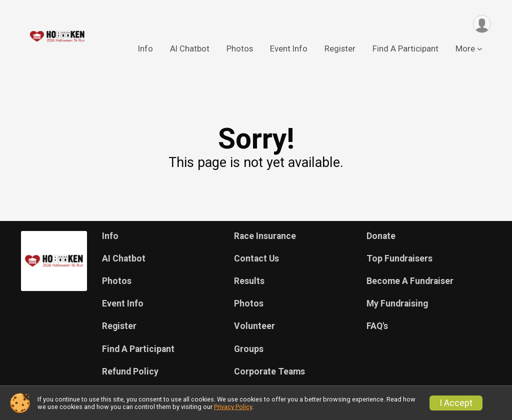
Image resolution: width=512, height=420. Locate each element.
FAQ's (377, 326)
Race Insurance (265, 236)
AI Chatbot (190, 49)
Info (145, 49)
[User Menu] (482, 24)
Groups (249, 349)
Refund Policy (130, 371)
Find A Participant (405, 49)
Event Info (289, 49)
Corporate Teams (269, 371)
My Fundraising (397, 303)
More (465, 49)
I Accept (456, 403)
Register (340, 49)
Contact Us (256, 258)
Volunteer (254, 326)
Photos (240, 49)
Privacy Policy (233, 407)
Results (249, 281)
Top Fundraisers (399, 258)
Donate (381, 236)
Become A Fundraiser (410, 281)
